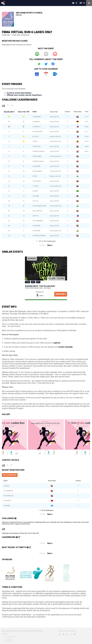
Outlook (55, 74)
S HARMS (36, 122)
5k (8, 105)
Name (35, 112)
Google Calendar (37, 74)
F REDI (35, 141)
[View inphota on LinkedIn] (60, 634)
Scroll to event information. (19, 93)
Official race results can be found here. (24, 95)
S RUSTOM (36, 146)
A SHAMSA (36, 117)
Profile (19, 15)
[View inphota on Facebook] (64, 634)
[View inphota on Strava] (75, 634)
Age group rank (24, 112)
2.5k (3, 105)
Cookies (9, 639)
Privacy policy (11, 637)
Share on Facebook (53, 64)
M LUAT (35, 136)
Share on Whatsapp (39, 64)
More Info (61, 294)
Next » (50, 245)
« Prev (42, 245)
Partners (10, 641)
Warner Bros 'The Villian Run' (40, 286)
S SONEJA (36, 127)
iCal (46, 74)
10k (12, 105)
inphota (57, 343)
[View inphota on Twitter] (67, 634)
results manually (65, 347)
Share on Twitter (46, 64)
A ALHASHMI (37, 132)
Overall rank (8, 112)
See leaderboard (10, 475)
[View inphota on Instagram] (71, 634)
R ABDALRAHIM (38, 151)
